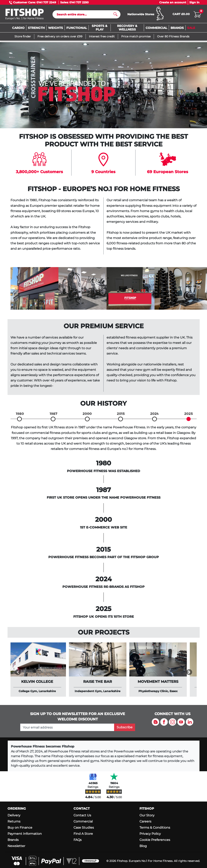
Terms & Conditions (155, 828)
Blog (143, 846)
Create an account (173, 2)
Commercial (83, 822)
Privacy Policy (150, 834)
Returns (14, 822)
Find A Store (83, 834)
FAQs (78, 840)
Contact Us (82, 815)
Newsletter (16, 846)
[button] (18, 672)
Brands (13, 840)
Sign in (194, 2)
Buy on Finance (20, 828)
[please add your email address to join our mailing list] (67, 728)
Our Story (147, 815)
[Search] (85, 14)
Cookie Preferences (155, 840)
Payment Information (25, 834)
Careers (145, 822)
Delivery (14, 815)
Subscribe (125, 727)
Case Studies (84, 828)
